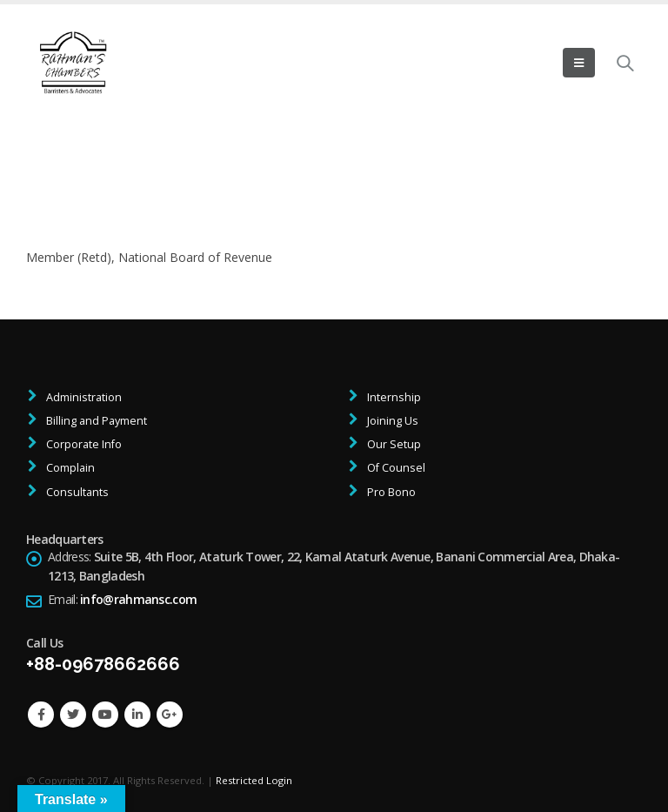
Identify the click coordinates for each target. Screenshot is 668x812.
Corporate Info (83, 444)
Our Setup (393, 444)
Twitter (73, 715)
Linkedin (137, 715)
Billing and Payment (95, 421)
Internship (393, 397)
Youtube (105, 715)
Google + (170, 715)
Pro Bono (390, 492)
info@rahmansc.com (138, 599)
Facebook (41, 715)
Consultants (76, 492)
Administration (83, 397)
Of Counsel (395, 468)
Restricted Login (254, 780)
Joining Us (391, 421)
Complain (69, 468)
